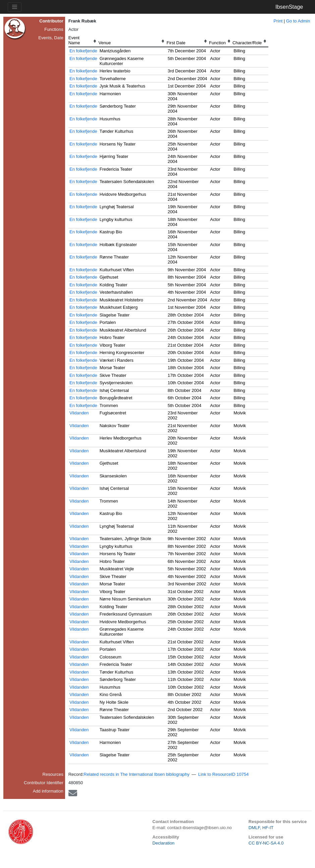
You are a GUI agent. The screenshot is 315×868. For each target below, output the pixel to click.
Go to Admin (298, 21)
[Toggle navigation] (15, 7)
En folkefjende (83, 51)
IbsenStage (289, 7)
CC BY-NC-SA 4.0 (266, 843)
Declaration (163, 843)
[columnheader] (84, 41)
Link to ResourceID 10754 (223, 774)
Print (278, 21)
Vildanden (79, 413)
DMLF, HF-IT (261, 828)
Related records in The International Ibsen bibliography (137, 774)
